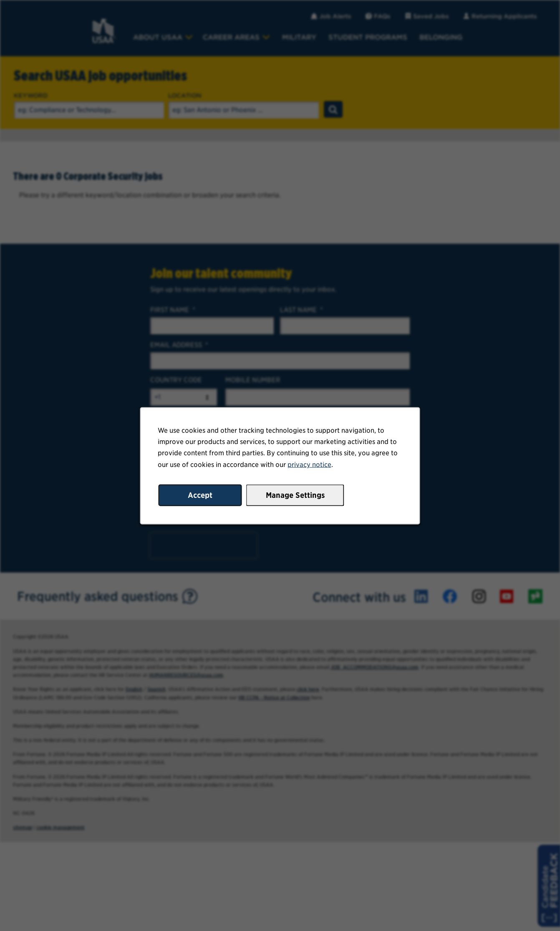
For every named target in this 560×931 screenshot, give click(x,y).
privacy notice (309, 466)
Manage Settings (295, 496)
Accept (201, 496)
